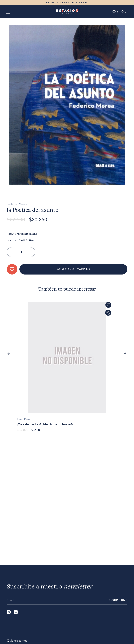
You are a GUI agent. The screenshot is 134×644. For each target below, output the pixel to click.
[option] (67, 126)
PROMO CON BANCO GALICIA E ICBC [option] (67, 3)
